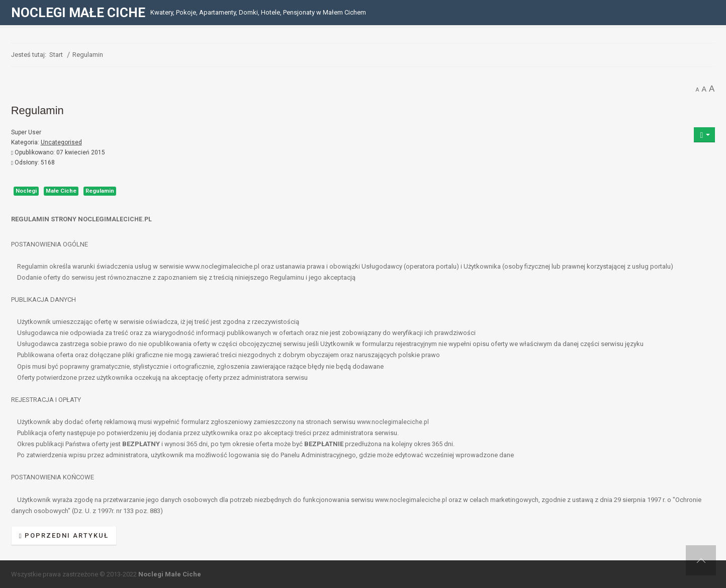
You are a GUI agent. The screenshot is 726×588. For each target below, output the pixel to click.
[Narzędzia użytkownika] (704, 135)
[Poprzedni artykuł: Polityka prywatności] (64, 536)
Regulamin (100, 191)
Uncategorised (61, 142)
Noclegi (26, 191)
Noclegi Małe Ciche (170, 574)
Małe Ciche (61, 191)
